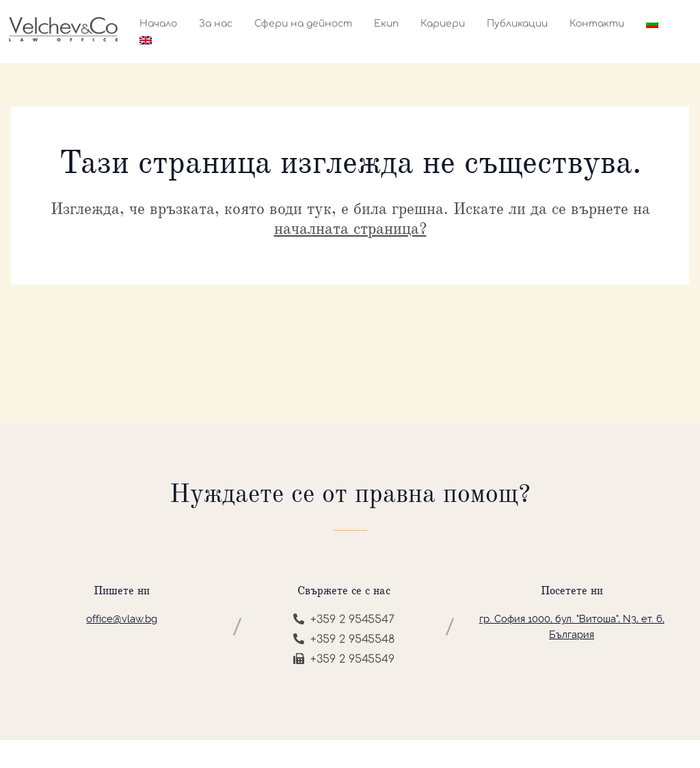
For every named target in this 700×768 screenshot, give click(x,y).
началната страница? (350, 228)
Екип (386, 24)
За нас (216, 24)
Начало (158, 24)
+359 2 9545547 (344, 620)
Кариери (443, 24)
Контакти (597, 24)
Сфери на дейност (303, 24)
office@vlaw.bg (122, 619)
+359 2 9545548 (344, 639)
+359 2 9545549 (344, 659)
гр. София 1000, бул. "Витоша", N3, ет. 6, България (572, 627)
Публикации (517, 24)
